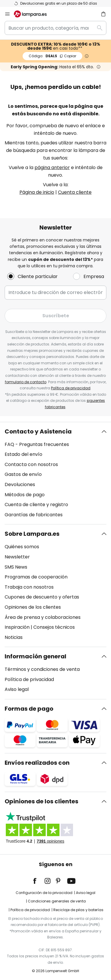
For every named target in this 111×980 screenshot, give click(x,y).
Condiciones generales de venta (57, 901)
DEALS (52, 56)
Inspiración (17, 627)
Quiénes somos (22, 547)
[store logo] (34, 14)
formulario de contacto (26, 382)
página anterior (52, 167)
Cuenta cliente (75, 192)
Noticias (14, 637)
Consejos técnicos (54, 627)
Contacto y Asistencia (38, 431)
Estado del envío (23, 454)
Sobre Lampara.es (32, 534)
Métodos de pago (25, 495)
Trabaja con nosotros (29, 587)
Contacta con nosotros (31, 464)
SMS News (16, 567)
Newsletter (17, 557)
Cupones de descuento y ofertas (42, 597)
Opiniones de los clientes (33, 607)
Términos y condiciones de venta (42, 669)
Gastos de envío (23, 474)
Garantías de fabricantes (34, 515)
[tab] (55, 473)
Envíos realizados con (37, 763)
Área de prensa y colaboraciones (43, 617)
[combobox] (55, 28)
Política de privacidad (71, 388)
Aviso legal (17, 689)
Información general (36, 656)
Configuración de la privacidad (44, 893)
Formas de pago (29, 709)
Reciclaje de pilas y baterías (78, 910)
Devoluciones (20, 484)
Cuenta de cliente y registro (36, 505)
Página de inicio (37, 192)
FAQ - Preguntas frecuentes (37, 444)
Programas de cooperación (36, 577)
